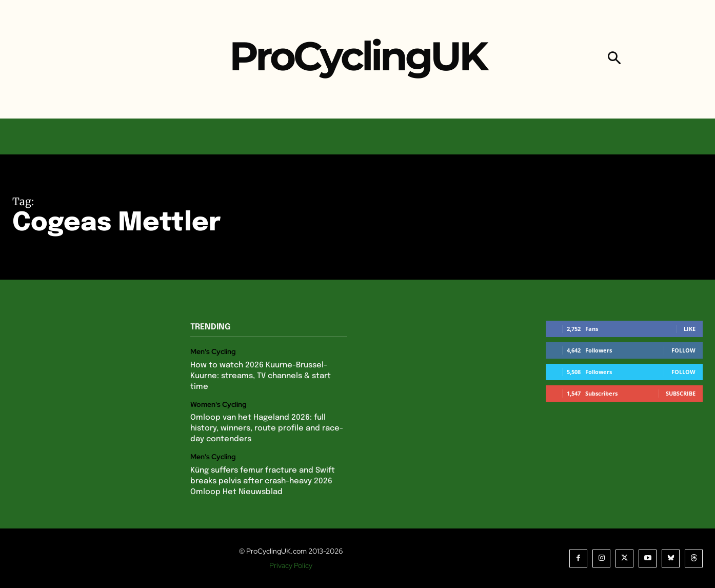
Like (690, 329)
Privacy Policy (291, 565)
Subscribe (681, 393)
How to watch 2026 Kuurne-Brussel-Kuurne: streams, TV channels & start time (261, 376)
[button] (614, 59)
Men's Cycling (213, 352)
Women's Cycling (219, 405)
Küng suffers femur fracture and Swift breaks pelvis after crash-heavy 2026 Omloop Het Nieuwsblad (263, 481)
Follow (683, 350)
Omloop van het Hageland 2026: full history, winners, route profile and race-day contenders (267, 428)
